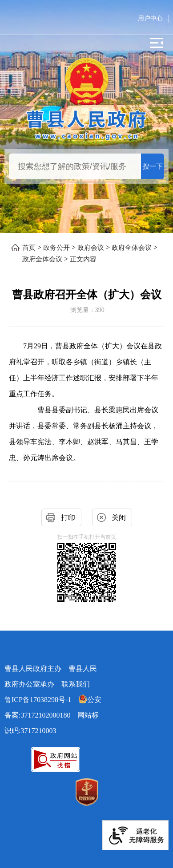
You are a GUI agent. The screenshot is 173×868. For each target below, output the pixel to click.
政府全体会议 (132, 248)
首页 (29, 248)
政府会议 (91, 248)
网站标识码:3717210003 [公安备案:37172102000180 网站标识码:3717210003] (53, 715)
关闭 (119, 518)
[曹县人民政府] (86, 124)
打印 (68, 518)
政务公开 (56, 248)
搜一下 (153, 166)
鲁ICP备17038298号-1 (38, 700)
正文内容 (83, 259)
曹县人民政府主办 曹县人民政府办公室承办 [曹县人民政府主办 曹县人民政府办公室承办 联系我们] (51, 676)
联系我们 (76, 684)
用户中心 (150, 18)
